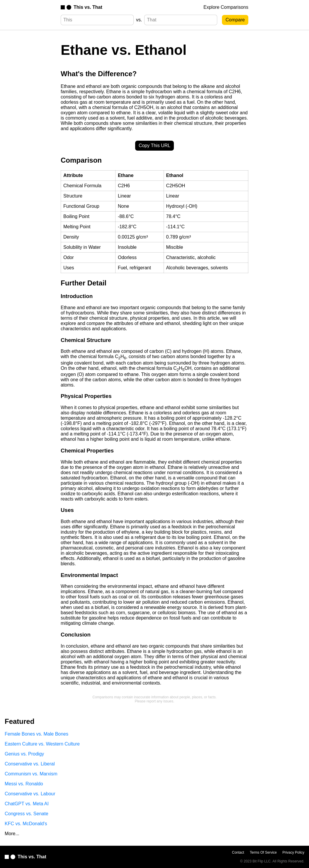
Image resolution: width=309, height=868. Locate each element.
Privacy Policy (293, 852)
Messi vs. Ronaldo (24, 784)
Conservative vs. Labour (30, 794)
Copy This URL (154, 145)
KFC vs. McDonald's (26, 824)
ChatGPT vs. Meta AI (27, 804)
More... (12, 834)
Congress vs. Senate (27, 814)
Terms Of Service (263, 852)
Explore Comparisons (226, 7)
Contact (238, 852)
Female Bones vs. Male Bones (36, 734)
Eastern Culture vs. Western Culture (42, 744)
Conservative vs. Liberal (30, 764)
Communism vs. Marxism (31, 774)
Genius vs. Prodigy (24, 754)
